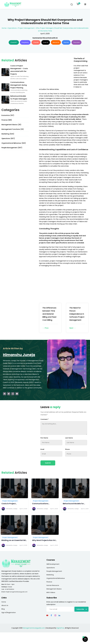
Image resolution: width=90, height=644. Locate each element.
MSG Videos (51, 592)
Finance (49, 582)
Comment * (45, 419)
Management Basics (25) (11, 125)
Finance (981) (7, 120)
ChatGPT (14, 42)
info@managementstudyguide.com (16, 592)
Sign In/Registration (9, 612)
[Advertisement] (56, 71)
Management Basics (54, 589)
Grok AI (46, 42)
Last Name (69, 438)
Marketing (50, 575)
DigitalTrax (60, 628)
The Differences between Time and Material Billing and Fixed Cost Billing (50, 318)
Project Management (26, 28)
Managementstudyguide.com (34, 628)
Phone (67, 449)
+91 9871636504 (9, 589)
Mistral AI (56, 42)
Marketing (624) (8, 134)
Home (4, 28)
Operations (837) (8, 138)
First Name (44, 438)
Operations (12, 28)
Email (42, 449)
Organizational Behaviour (56, 578)
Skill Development (53, 564)
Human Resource (53, 585)
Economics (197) (8, 115)
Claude (36, 42)
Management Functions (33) (13, 129)
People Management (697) (12, 148)
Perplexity (25, 42)
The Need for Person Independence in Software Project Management (77, 318)
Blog (3, 609)
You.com (76, 42)
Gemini (66, 42)
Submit (48, 463)
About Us (5, 605)
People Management (54, 571)
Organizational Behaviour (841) (14, 143)
